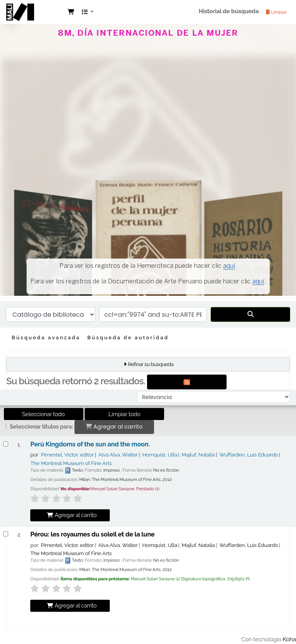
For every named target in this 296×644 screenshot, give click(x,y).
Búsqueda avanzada (46, 338)
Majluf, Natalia (198, 455)
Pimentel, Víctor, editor (67, 455)
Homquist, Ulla (160, 455)
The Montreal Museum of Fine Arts (71, 463)
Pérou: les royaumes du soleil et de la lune (92, 535)
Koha (289, 639)
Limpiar (276, 12)
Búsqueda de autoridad (128, 338)
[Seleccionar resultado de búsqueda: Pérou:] (6, 534)
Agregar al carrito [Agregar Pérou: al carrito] (72, 606)
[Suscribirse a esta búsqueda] (187, 382)
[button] (71, 12)
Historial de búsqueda (229, 11)
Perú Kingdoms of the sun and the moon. (90, 444)
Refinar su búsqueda (151, 364)
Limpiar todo (125, 414)
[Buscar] (250, 314)
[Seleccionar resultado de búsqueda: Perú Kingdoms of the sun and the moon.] (6, 444)
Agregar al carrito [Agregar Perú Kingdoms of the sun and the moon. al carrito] (72, 515)
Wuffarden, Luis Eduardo (248, 455)
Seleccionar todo (43, 414)
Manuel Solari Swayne (35, 18)
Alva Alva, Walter (118, 455)
